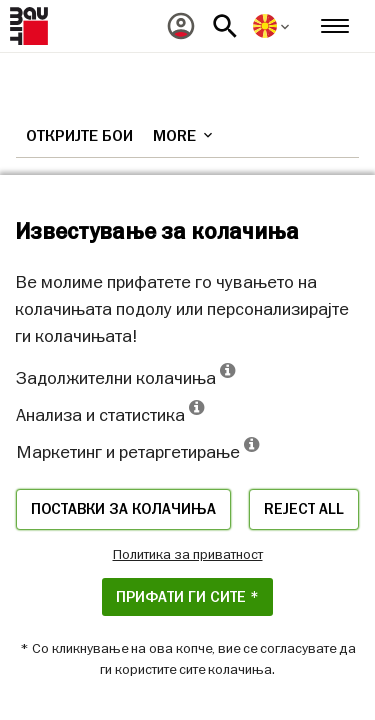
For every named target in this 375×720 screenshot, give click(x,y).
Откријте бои (79, 136)
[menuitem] (181, 26)
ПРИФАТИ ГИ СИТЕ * (187, 597)
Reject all (304, 509)
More (184, 136)
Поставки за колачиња (123, 509)
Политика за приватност (188, 554)
